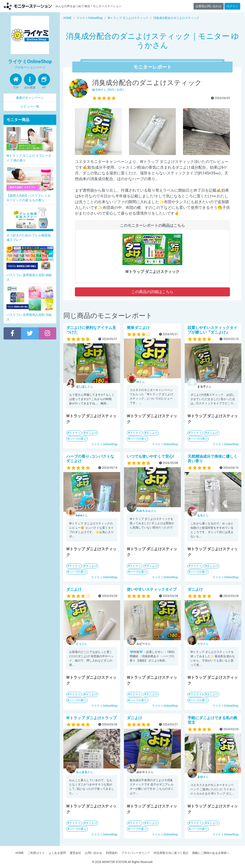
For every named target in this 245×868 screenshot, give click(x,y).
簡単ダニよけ (138, 328)
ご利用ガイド (36, 853)
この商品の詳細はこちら (152, 292)
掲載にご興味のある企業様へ (211, 853)
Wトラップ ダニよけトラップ (91, 718)
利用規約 (112, 853)
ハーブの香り (78, 439)
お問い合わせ (94, 853)
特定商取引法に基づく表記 (171, 853)
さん (84, 387)
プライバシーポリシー (136, 853)
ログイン (232, 6)
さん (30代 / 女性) (108, 90)
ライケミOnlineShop (104, 444)
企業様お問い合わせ (209, 6)
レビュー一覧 (30, 106)
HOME (20, 853)
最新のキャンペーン (30, 98)
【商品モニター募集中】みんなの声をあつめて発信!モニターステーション (28, 6)
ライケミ (75, 433)
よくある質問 (57, 853)
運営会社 (75, 853)
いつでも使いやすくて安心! (150, 456)
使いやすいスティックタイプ (152, 589)
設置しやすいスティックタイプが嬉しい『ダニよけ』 (212, 330)
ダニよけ (91, 433)
